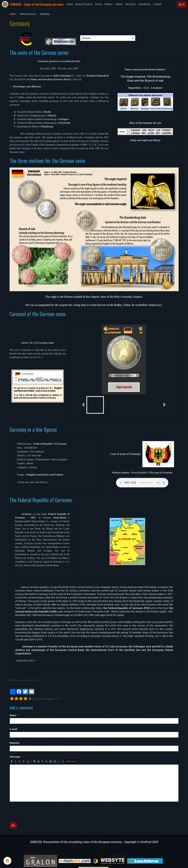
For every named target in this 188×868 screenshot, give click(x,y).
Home (70, 4)
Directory (131, 4)
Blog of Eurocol (84, 4)
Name (13, 701)
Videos (119, 4)
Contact (157, 4)
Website (15, 728)
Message (15, 742)
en (180, 4)
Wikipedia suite (25, 646)
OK (13, 811)
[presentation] (36, 797)
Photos (109, 4)
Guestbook (144, 4)
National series (28, 14)
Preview (71, 747)
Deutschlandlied (139, 473)
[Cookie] (7, 861)
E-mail (13, 714)
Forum (99, 4)
